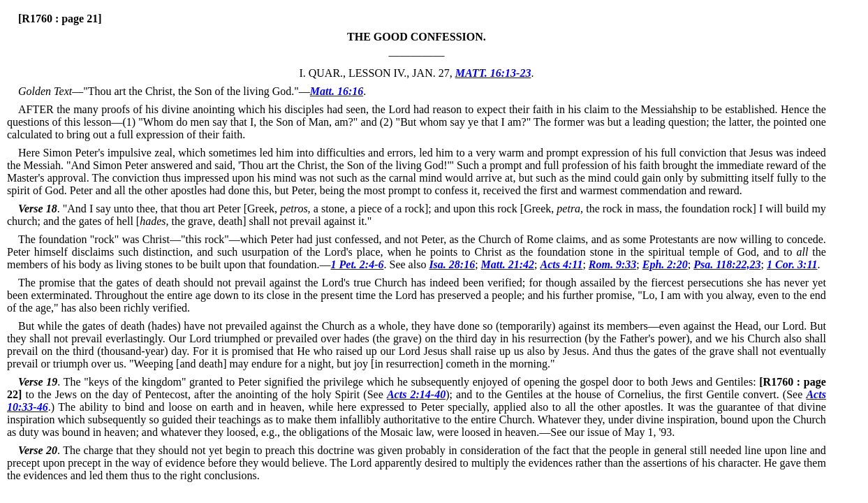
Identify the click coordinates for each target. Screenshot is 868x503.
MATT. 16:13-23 (493, 73)
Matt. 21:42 (508, 264)
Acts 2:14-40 (416, 394)
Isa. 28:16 (452, 264)
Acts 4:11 (562, 264)
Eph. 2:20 (665, 264)
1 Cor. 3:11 (792, 264)
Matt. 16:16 (337, 91)
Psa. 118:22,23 (727, 264)
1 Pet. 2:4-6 (358, 264)
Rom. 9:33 (612, 264)
